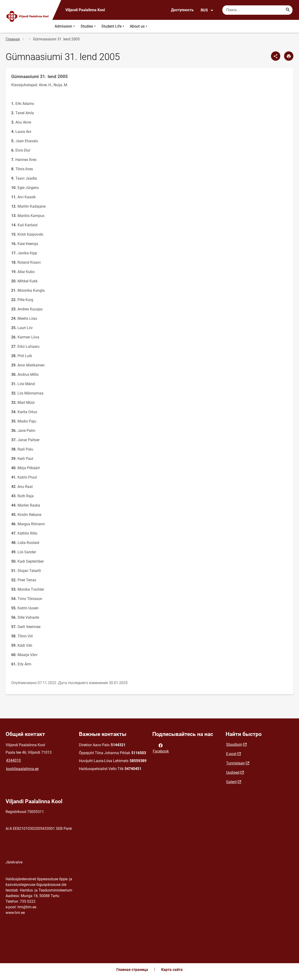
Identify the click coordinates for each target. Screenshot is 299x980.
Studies (89, 26)
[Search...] (288, 10)
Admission (65, 26)
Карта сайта (172, 970)
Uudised (233, 772)
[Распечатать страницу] (289, 56)
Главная (13, 39)
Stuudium (234, 744)
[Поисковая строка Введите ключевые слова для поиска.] (257, 10)
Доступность (182, 10)
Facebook (161, 748)
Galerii (231, 782)
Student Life (113, 26)
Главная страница (132, 970)
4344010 (13, 760)
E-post (231, 754)
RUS (207, 10)
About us (139, 26)
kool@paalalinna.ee (22, 769)
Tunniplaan (235, 763)
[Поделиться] (276, 56)
